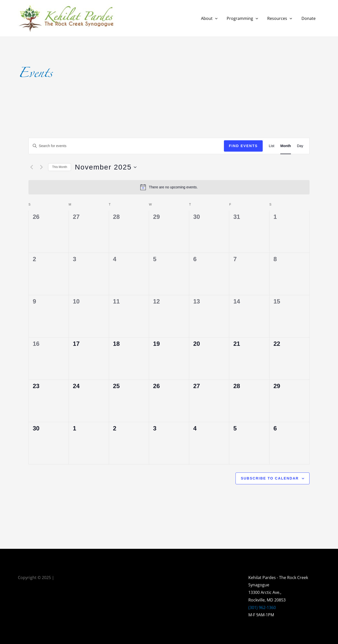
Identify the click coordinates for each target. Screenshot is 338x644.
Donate (309, 18)
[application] (219, 18)
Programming (245, 18)
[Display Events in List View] (272, 146)
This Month (60, 167)
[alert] (169, 187)
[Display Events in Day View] (300, 146)
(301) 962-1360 (262, 607)
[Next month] (41, 167)
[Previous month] (31, 167)
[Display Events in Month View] (286, 146)
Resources (281, 18)
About (213, 18)
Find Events (243, 146)
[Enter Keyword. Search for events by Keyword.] (126, 146)
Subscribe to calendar (270, 478)
